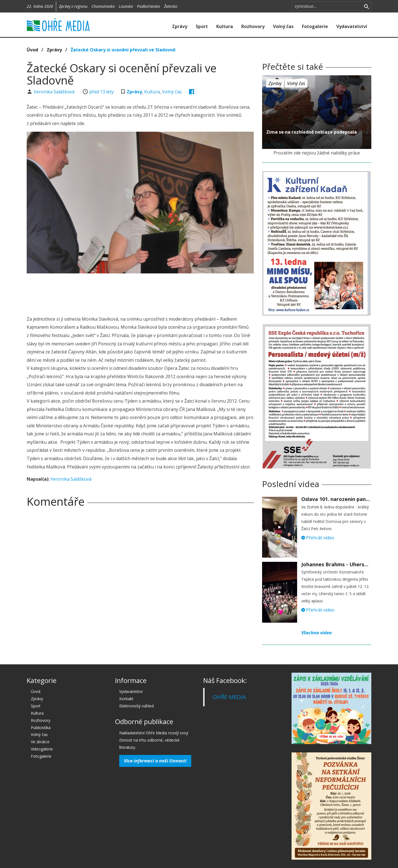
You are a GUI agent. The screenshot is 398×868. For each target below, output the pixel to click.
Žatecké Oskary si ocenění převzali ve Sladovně (123, 50)
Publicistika (41, 728)
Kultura (225, 26)
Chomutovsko (103, 6)
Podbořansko (149, 6)
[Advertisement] (140, 293)
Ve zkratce (40, 742)
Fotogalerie (315, 26)
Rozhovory (253, 26)
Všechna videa (317, 633)
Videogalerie (42, 749)
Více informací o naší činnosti (155, 761)
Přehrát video (318, 538)
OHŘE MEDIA (229, 697)
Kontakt (126, 699)
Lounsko (126, 6)
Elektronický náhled (136, 706)
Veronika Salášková (55, 92)
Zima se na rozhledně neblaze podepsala (312, 132)
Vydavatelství (352, 26)
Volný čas (283, 26)
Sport (202, 26)
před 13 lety (101, 92)
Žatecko (171, 6)
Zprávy (180, 26)
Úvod (32, 50)
